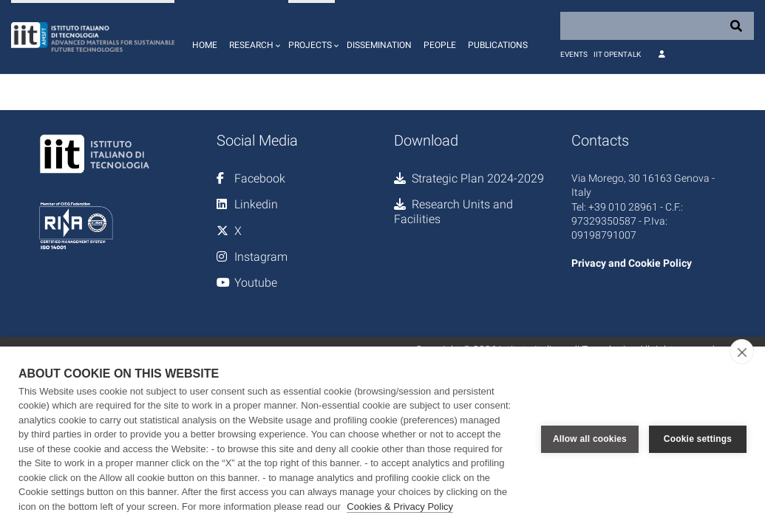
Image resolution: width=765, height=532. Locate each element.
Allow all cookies (590, 439)
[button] (253, 37)
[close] (742, 352)
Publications (498, 45)
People (440, 45)
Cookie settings (698, 439)
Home (205, 45)
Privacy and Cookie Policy (632, 263)
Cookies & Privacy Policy (400, 507)
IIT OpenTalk (617, 54)
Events (574, 54)
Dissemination (379, 45)
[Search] (657, 26)
